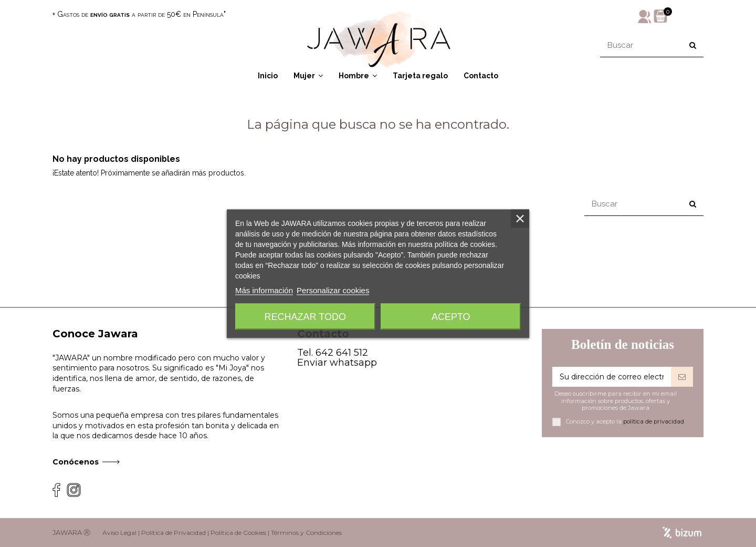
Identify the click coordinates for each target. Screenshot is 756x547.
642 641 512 (342, 353)
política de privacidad (654, 421)
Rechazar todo (305, 316)
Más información (264, 290)
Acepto (451, 316)
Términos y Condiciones (306, 533)
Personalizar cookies (333, 290)
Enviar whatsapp (337, 363)
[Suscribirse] (682, 377)
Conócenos (76, 462)
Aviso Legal (119, 533)
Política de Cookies (238, 533)
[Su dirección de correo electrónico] (612, 377)
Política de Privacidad (174, 533)
